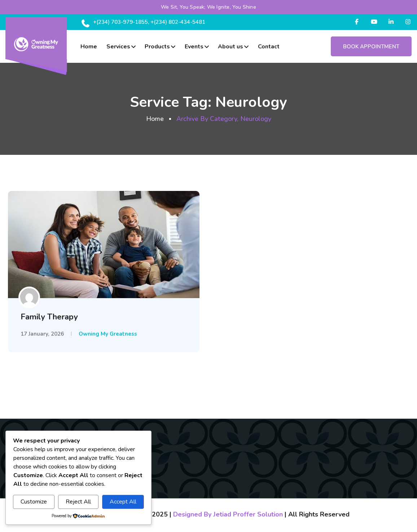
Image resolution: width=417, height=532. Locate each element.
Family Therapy (49, 317)
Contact (269, 47)
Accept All (123, 502)
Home (89, 47)
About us (231, 47)
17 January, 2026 (42, 334)
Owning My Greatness (108, 334)
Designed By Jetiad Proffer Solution (228, 514)
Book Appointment (371, 47)
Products (157, 47)
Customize (34, 502)
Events (194, 47)
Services (118, 47)
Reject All (78, 502)
